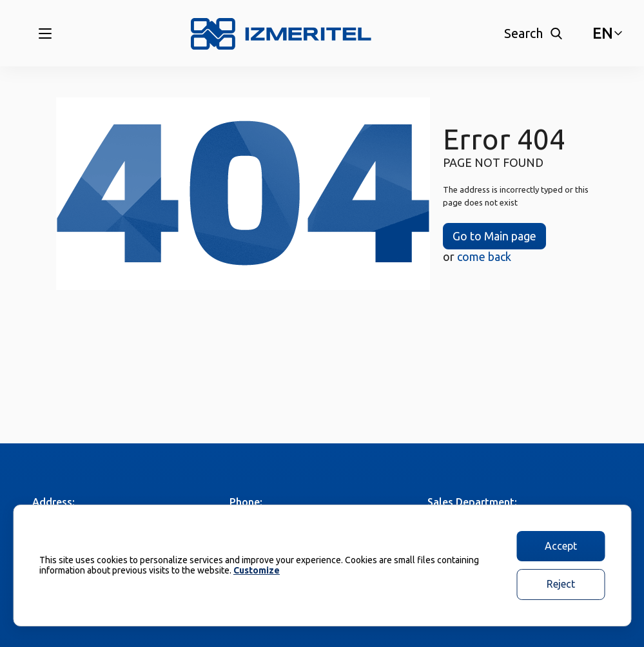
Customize (257, 570)
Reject (561, 584)
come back (484, 256)
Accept (561, 546)
